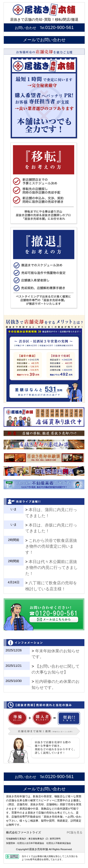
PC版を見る (75, 832)
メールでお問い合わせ (44, 40)
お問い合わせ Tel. (44, 28)
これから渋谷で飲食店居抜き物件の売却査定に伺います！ (51, 546)
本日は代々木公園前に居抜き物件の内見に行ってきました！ (52, 568)
